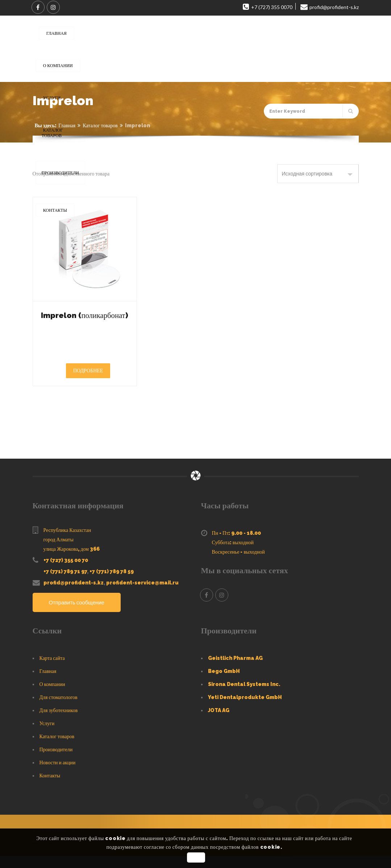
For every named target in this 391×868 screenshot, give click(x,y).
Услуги (47, 735)
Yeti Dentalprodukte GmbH (245, 709)
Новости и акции (58, 774)
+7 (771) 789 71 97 (65, 583)
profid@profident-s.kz (74, 595)
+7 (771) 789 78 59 (112, 583)
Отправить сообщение (79, 615)
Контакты (50, 788)
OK (197, 857)
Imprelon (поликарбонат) (84, 321)
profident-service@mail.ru (142, 595)
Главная (67, 125)
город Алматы (59, 551)
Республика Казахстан (67, 542)
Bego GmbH (224, 683)
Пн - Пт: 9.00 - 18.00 (237, 545)
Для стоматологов (59, 709)
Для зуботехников (59, 722)
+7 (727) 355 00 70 (66, 572)
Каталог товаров (100, 125)
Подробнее (88, 383)
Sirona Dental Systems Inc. (244, 696)
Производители (56, 761)
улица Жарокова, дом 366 (72, 561)
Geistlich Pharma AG (235, 670)
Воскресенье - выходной (238, 564)
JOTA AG (219, 722)
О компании (52, 696)
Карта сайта (52, 670)
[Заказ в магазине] (318, 174)
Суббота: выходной (233, 554)
